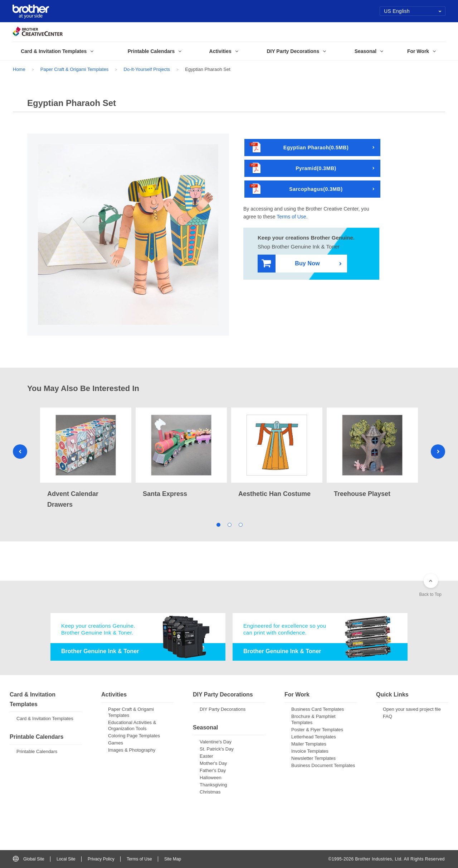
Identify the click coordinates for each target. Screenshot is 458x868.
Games (116, 743)
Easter (206, 756)
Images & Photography (132, 750)
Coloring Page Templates (134, 736)
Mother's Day (213, 763)
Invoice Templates (310, 751)
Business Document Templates (323, 765)
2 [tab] (229, 524)
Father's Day (213, 770)
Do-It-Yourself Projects (147, 69)
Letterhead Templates (314, 737)
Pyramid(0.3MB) (293, 168)
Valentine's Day (216, 742)
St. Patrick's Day (217, 749)
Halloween (211, 778)
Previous (20, 452)
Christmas (210, 792)
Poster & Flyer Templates (317, 730)
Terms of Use (291, 217)
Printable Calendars (37, 751)
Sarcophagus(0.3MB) (296, 189)
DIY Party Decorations (223, 709)
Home (19, 69)
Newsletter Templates (313, 758)
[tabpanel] (86, 459)
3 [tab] (240, 524)
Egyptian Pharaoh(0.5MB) (299, 148)
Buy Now (291, 264)
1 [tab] (218, 524)
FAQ (388, 716)
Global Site (29, 859)
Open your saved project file (412, 709)
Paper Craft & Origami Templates (75, 69)
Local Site (66, 859)
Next (438, 452)
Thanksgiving (213, 785)
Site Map (173, 859)
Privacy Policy (101, 859)
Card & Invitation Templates (45, 718)
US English (413, 11)
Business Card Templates (318, 709)
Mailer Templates (309, 744)
